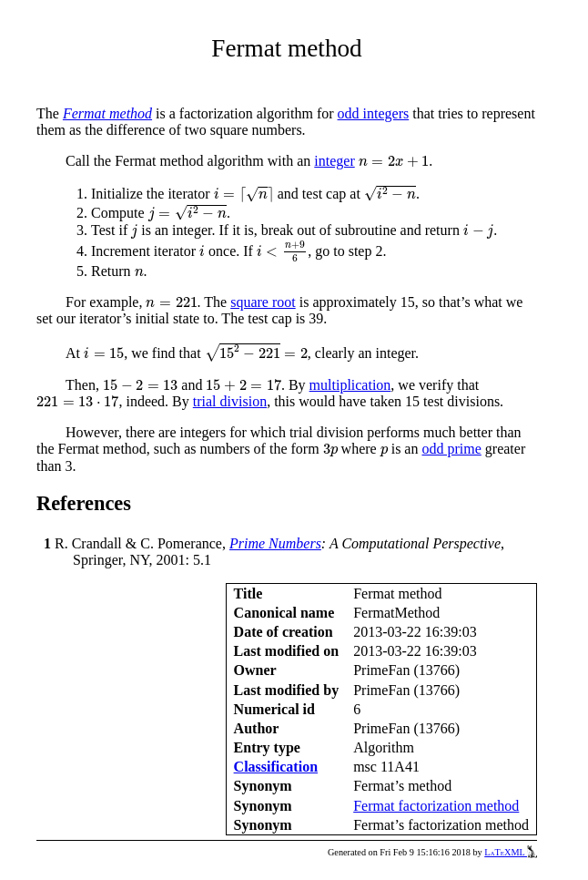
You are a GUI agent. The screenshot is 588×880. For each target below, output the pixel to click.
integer (334, 161)
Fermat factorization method (436, 806)
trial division (230, 401)
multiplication (350, 385)
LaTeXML (511, 852)
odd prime (451, 449)
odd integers (374, 113)
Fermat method (107, 113)
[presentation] (394, 162)
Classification (276, 767)
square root (263, 302)
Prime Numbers (275, 543)
